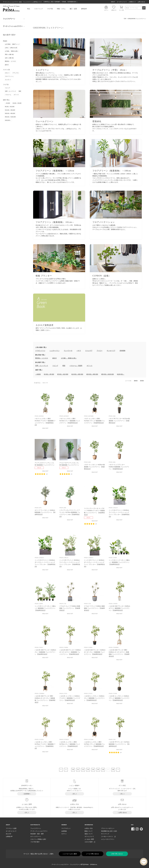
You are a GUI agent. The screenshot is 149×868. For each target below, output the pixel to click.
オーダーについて (122, 2)
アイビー (100, 351)
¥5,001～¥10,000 (10, 107)
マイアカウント (66, 828)
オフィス (16, 95)
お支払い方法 (89, 828)
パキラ (79, 351)
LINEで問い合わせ (117, 854)
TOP (125, 19)
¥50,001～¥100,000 (10, 117)
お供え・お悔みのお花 (11, 48)
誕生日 (7, 65)
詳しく (75, 794)
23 (88, 770)
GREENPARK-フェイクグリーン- (137, 19)
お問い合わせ (141, 2)
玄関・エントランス (10, 91)
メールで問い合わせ (92, 854)
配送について (89, 831)
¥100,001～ (8, 120)
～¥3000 (38, 374)
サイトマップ (105, 834)
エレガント (8, 80)
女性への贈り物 (9, 58)
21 (78, 770)
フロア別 (50, 9)
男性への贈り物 (9, 54)
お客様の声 (9, 836)
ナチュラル (16, 73)
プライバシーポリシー (108, 828)
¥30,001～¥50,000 (10, 113)
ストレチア (89, 351)
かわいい (7, 73)
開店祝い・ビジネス (10, 61)
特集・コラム (61, 9)
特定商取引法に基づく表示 (109, 831)
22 (83, 770)
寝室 (20, 91)
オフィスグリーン (36, 836)
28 (113, 770)
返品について (89, 834)
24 (93, 770)
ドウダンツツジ (40, 351)
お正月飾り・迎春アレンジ (12, 44)
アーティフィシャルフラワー (13, 26)
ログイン (64, 834)
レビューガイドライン (108, 839)
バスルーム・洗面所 (76, 366)
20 (73, 770)
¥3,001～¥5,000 (17, 103)
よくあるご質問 (89, 839)
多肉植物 (122, 351)
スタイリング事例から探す (38, 839)
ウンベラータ (68, 351)
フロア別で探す (35, 842)
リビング (7, 88)
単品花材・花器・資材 (37, 834)
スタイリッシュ (9, 76)
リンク (59, 62)
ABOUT (113, 2)
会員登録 (64, 831)
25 (98, 770)
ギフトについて (89, 836)
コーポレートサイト (108, 836)
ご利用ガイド (132, 2)
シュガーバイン (55, 351)
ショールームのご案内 (70, 854)
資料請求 (84, 9)
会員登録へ (27, 794)
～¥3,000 (7, 103)
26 (103, 770)
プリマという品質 (11, 828)
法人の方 (9, 834)
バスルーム (8, 95)
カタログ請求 (90, 842)
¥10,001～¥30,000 (10, 110)
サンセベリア (111, 351)
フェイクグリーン (9, 19)
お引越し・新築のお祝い (12, 51)
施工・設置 (73, 9)
